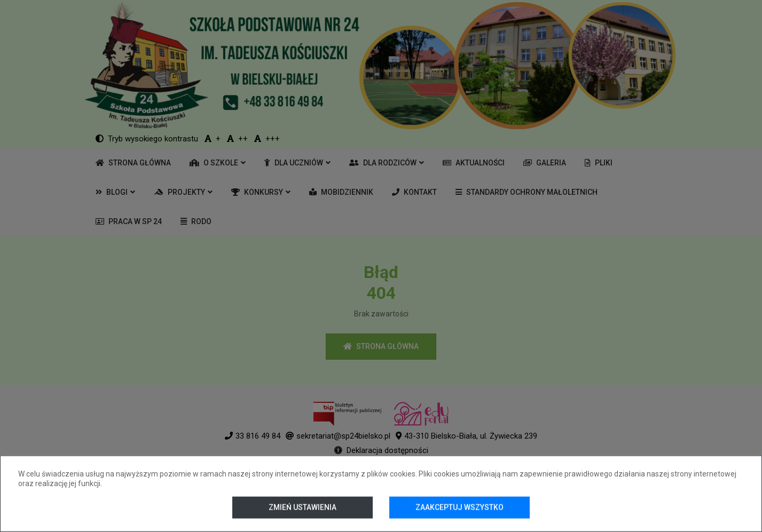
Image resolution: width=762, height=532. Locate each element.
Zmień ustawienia (303, 507)
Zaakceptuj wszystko (459, 507)
